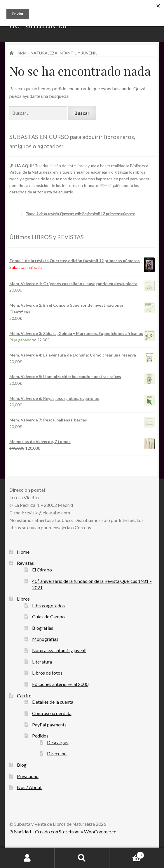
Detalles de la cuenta (53, 702)
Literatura (42, 662)
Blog (22, 765)
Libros (23, 599)
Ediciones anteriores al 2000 (60, 684)
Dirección (57, 753)
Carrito (24, 695)
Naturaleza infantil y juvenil (59, 650)
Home (23, 552)
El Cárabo (42, 570)
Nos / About (29, 787)
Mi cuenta (27, 858)
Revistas (25, 563)
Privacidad (28, 776)
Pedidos (40, 736)
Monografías (45, 639)
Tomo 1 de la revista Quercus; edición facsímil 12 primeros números (81, 214)
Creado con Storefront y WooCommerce (76, 831)
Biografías (43, 628)
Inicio (21, 53)
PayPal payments (49, 725)
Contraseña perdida (52, 713)
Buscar (82, 858)
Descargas (58, 742)
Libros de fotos (47, 673)
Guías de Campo (48, 616)
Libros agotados (48, 605)
